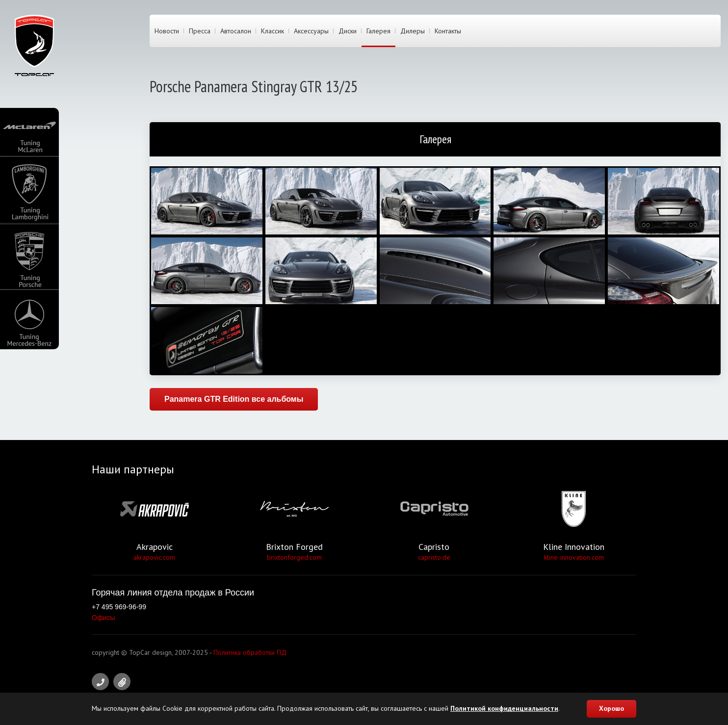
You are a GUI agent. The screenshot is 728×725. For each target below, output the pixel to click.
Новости (167, 31)
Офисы (103, 618)
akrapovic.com (154, 557)
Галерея (378, 31)
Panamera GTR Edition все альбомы (234, 399)
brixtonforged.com (294, 557)
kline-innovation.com (574, 557)
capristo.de (434, 557)
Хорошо (611, 708)
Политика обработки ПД (250, 652)
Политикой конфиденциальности (504, 708)
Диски (348, 31)
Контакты (448, 31)
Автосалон (236, 31)
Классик (273, 31)
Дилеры (413, 31)
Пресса (200, 31)
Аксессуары (311, 31)
